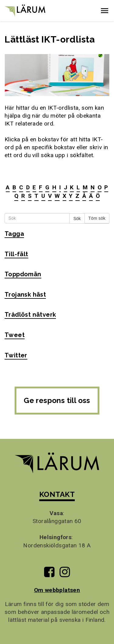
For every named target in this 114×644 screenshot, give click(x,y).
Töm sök (97, 218)
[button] (105, 11)
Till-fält (16, 254)
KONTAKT (57, 494)
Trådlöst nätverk (30, 315)
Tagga (14, 234)
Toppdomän (23, 274)
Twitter (16, 355)
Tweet (15, 335)
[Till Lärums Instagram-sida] (65, 574)
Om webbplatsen (57, 590)
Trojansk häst (25, 294)
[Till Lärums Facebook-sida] (49, 574)
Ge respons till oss (57, 400)
